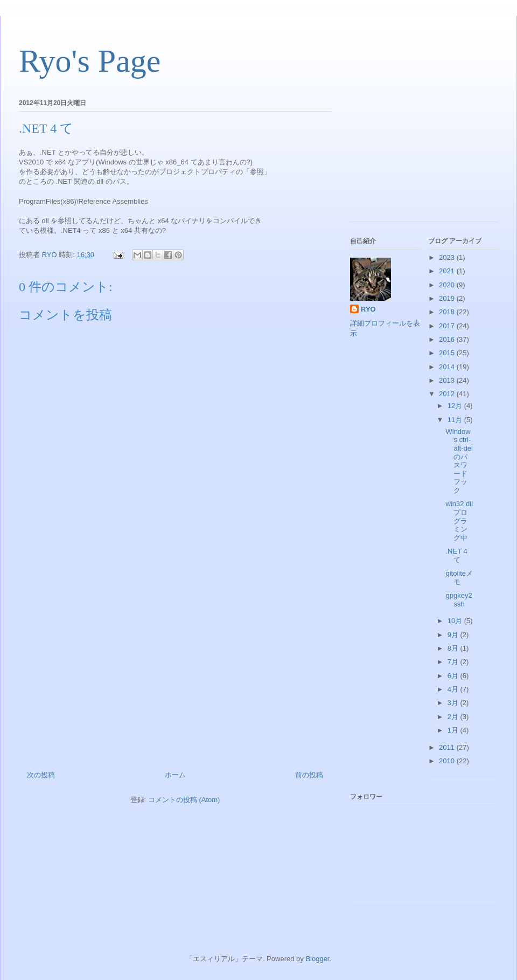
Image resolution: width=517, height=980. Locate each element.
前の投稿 (309, 775)
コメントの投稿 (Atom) (184, 800)
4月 (454, 689)
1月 (454, 730)
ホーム (175, 775)
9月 (454, 635)
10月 (456, 621)
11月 (456, 420)
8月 (454, 648)
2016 (448, 339)
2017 (448, 326)
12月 (456, 406)
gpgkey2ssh (459, 600)
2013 (448, 380)
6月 (454, 676)
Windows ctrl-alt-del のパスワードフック (459, 461)
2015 (448, 353)
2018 (448, 312)
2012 (448, 394)
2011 (448, 747)
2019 (448, 298)
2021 (448, 271)
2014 (448, 367)
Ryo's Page (90, 61)
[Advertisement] (175, 665)
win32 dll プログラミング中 (459, 520)
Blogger (317, 959)
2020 (448, 285)
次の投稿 (41, 775)
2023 (448, 257)
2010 (448, 761)
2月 (454, 717)
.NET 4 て (456, 555)
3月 (454, 703)
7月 (454, 662)
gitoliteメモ (459, 578)
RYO (368, 309)
